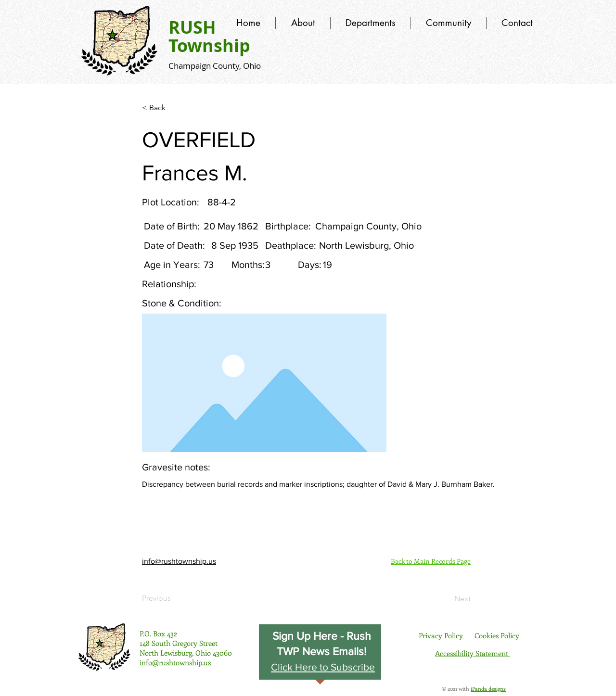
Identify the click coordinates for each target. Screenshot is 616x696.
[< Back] (174, 108)
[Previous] (174, 598)
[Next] (447, 599)
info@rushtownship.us (179, 561)
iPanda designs (488, 689)
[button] (323, 667)
